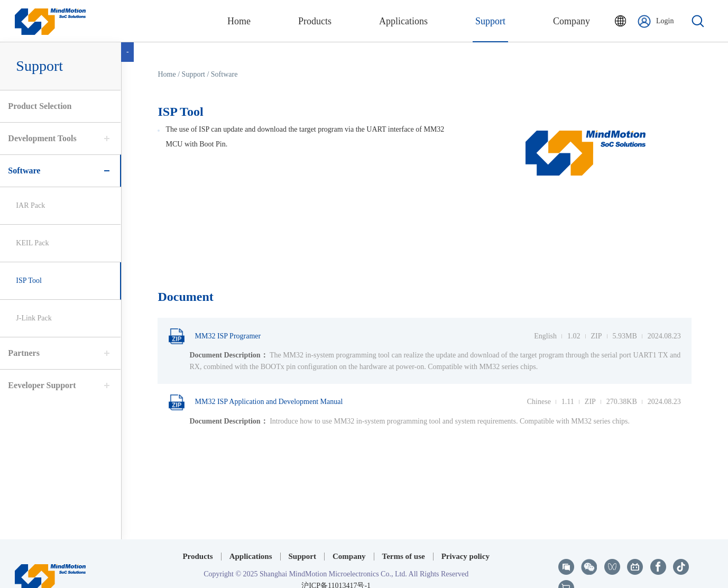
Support (303, 534)
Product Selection (37, 106)
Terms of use (404, 534)
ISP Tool (26, 281)
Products (197, 534)
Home (170, 74)
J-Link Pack (31, 318)
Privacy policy (466, 534)
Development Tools (39, 138)
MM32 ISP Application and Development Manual (259, 402)
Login (656, 21)
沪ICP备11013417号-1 (336, 563)
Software (21, 171)
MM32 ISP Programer (218, 336)
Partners (21, 353)
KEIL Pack (30, 243)
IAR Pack (28, 205)
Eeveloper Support (39, 385)
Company (349, 534)
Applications (251, 534)
